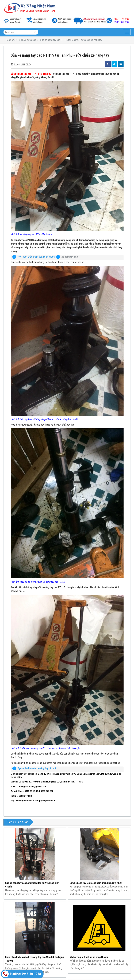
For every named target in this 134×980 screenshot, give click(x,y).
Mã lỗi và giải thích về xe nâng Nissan (89, 957)
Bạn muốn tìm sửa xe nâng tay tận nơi (37, 768)
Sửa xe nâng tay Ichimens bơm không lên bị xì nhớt (96, 883)
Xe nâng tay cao (70, 257)
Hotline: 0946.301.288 (21, 974)
